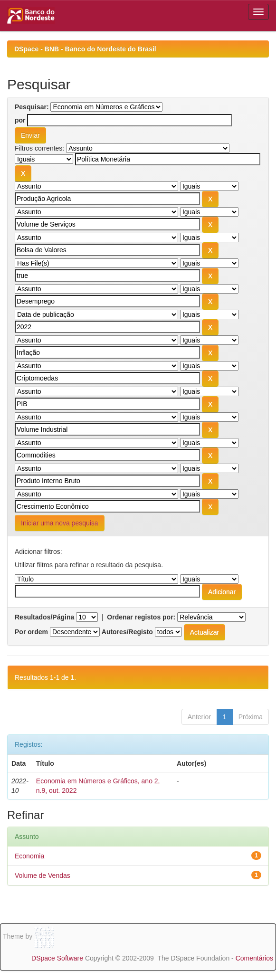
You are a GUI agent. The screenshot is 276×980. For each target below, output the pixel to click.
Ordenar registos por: (141, 617)
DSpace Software (57, 958)
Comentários (254, 958)
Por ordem (31, 632)
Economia (29, 856)
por (20, 120)
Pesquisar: (32, 107)
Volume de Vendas (43, 875)
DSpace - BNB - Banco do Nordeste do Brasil (85, 49)
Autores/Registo (127, 632)
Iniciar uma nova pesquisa (60, 523)
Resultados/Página (44, 617)
